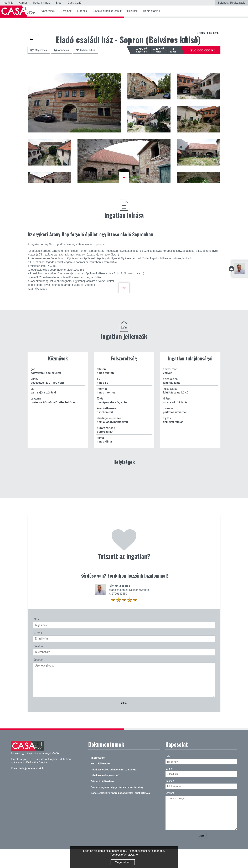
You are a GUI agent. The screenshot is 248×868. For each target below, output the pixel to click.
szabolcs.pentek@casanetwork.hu (129, 607)
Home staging (151, 11)
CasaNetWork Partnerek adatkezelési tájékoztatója (120, 811)
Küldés (124, 721)
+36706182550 (118, 611)
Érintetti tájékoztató (102, 799)
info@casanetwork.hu (32, 786)
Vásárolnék (48, 11)
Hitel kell (132, 11)
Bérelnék (66, 11)
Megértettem (123, 862)
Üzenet (38, 677)
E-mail (38, 650)
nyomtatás (61, 50)
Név (36, 637)
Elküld (201, 854)
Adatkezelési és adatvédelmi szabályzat (114, 787)
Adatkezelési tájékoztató (105, 793)
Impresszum (98, 776)
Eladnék (82, 11)
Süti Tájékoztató (100, 782)
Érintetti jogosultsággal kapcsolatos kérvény (117, 805)
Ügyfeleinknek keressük (107, 11)
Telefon (38, 664)
